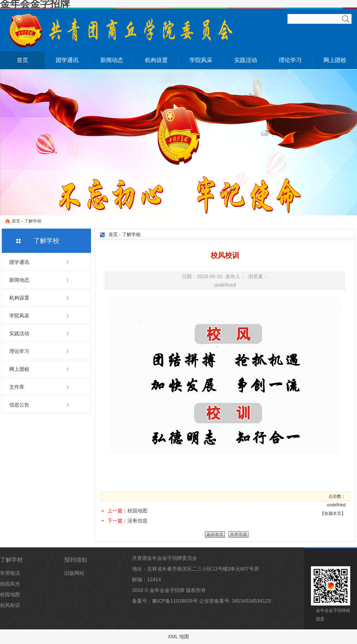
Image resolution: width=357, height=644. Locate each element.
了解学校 (33, 221)
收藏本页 (333, 513)
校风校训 (10, 605)
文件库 (17, 387)
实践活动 (246, 60)
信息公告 (19, 405)
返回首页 (215, 535)
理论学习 (290, 60)
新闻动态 (112, 60)
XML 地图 (178, 637)
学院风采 (201, 60)
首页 (22, 60)
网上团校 (335, 60)
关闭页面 (238, 535)
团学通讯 (67, 60)
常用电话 (10, 573)
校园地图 (137, 511)
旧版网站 (74, 573)
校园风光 (10, 584)
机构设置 (156, 60)
